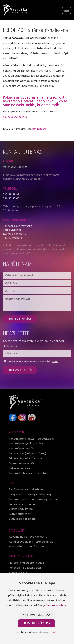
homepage (39, 129)
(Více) (55, 362)
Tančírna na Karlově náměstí (27, 489)
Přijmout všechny (55, 606)
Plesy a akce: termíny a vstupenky (30, 494)
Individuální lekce (20, 468)
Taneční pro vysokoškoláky (26, 444)
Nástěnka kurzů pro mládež (26, 563)
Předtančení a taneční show (27, 547)
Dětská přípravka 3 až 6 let (26, 459)
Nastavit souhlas (37, 615)
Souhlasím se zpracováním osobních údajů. (30, 362)
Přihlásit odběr (20, 370)
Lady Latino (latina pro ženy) (27, 454)
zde (55, 633)
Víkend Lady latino (21, 509)
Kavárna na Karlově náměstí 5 (28, 537)
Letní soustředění (20, 514)
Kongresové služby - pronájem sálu (31, 542)
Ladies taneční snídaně (23, 504)
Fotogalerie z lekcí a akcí (25, 568)
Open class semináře (22, 463)
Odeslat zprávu (20, 319)
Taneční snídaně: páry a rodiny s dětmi (33, 499)
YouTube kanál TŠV (21, 573)
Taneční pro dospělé (22, 449)
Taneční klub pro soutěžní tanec (29, 473)
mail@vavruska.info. (16, 117)
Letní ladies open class (23, 519)
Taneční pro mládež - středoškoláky (32, 439)
